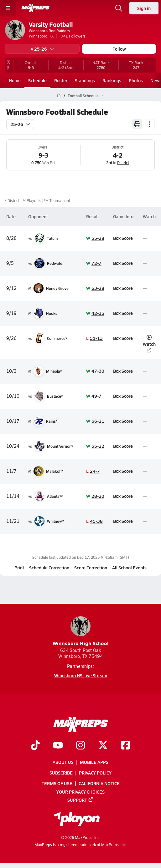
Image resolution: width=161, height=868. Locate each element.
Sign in (144, 8)
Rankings (112, 80)
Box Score (123, 238)
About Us (63, 762)
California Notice (99, 784)
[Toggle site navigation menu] (8, 8)
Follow (119, 49)
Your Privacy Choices (80, 792)
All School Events (129, 568)
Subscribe (61, 773)
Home (15, 80)
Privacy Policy (95, 773)
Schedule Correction (49, 568)
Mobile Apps (94, 762)
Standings (85, 80)
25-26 (20, 124)
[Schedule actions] (150, 124)
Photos (136, 80)
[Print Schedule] (137, 124)
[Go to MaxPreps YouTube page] (58, 746)
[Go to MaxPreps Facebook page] (126, 746)
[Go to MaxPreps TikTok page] (35, 746)
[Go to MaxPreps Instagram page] (80, 746)
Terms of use (57, 784)
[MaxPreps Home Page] (59, 96)
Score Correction (91, 568)
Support (80, 800)
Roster (61, 80)
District (123, 163)
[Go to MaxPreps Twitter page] (103, 746)
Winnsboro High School (81, 631)
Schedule (37, 80)
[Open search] (119, 8)
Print (19, 568)
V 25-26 (42, 49)
